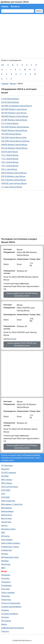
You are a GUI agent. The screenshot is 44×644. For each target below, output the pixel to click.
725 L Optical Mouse (10, 166)
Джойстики (6, 522)
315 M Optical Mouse (10, 99)
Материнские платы (10, 557)
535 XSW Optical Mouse (11, 134)
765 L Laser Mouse (9, 169)
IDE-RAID (5, 476)
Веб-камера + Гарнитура (12, 504)
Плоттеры (6, 589)
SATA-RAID (6, 490)
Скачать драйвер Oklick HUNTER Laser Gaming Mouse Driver (22, 344)
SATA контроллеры (10, 487)
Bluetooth (5, 469)
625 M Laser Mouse (9, 152)
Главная (5, 7)
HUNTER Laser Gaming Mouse (14, 183)
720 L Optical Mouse (10, 162)
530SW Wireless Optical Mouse (14, 131)
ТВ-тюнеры (6, 621)
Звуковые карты (8, 529)
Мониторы (6, 564)
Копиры (5, 554)
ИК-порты (5, 536)
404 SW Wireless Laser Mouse (14, 113)
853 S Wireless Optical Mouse (14, 180)
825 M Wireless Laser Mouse (13, 176)
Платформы (6, 585)
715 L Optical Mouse (10, 159)
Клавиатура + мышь (10, 547)
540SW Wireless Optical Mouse (14, 145)
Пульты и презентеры (11, 603)
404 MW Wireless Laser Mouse (14, 109)
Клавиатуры (7, 550)
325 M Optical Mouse (10, 102)
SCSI (3, 494)
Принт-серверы (8, 593)
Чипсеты (5, 631)
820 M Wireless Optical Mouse (14, 173)
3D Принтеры (7, 466)
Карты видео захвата (11, 543)
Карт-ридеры (7, 540)
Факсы (4, 624)
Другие (4, 525)
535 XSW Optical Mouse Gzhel (14, 138)
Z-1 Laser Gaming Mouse (12, 187)
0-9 (3, 65)
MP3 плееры (7, 480)
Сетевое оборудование (11, 607)
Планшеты (6, 582)
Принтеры (6, 596)
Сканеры (5, 610)
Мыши (13, 84)
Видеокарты (7, 515)
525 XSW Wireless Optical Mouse (15, 127)
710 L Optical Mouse (10, 155)
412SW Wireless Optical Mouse (14, 120)
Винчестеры (7, 518)
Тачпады (5, 617)
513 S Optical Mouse (10, 123)
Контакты (15, 7)
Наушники (6, 575)
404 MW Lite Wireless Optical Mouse (16, 106)
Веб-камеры (7, 508)
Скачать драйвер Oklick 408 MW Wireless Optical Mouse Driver (22, 295)
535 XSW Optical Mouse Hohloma (15, 141)
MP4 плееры (7, 483)
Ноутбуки (5, 578)
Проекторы (6, 600)
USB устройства (8, 501)
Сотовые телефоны (10, 614)
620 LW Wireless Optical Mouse (14, 148)
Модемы (5, 561)
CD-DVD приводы (9, 473)
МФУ (3, 568)
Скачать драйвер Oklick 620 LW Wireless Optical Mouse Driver (22, 447)
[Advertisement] (22, 36)
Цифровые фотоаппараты (13, 628)
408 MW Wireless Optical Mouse (15, 116)
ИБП (3, 533)
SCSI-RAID (5, 497)
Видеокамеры (7, 511)
